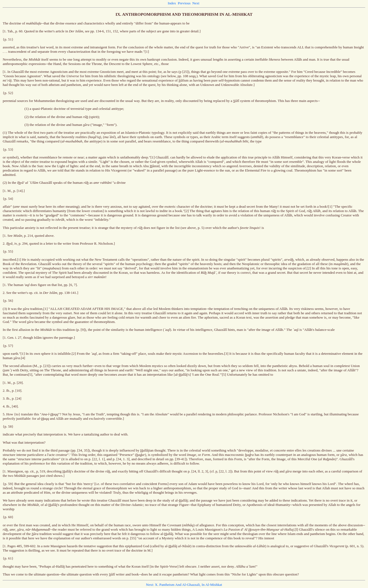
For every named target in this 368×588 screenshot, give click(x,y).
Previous (184, 3)
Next (196, 3)
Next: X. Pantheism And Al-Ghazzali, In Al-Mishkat (184, 585)
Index (172, 3)
